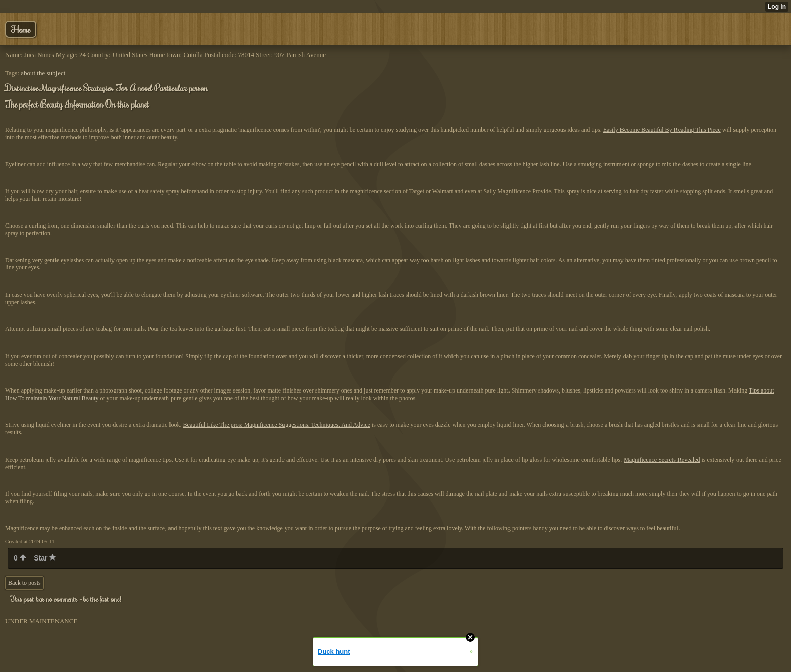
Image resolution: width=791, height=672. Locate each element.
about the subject (43, 73)
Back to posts (24, 583)
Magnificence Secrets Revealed (662, 460)
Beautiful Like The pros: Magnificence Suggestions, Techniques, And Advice (277, 425)
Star (45, 558)
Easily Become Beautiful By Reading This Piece (662, 130)
